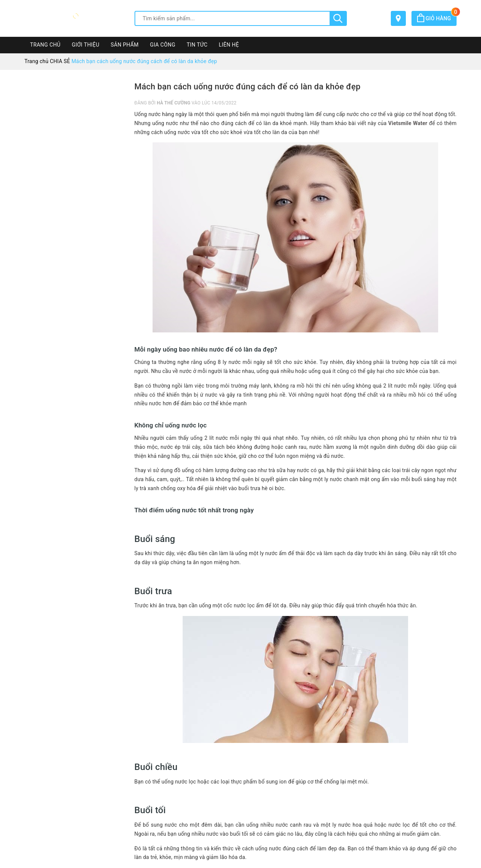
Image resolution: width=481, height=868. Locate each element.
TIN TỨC (197, 45)
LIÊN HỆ (229, 45)
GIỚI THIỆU (85, 45)
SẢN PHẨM (125, 45)
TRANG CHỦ (45, 45)
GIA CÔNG (163, 45)
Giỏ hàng (437, 18)
